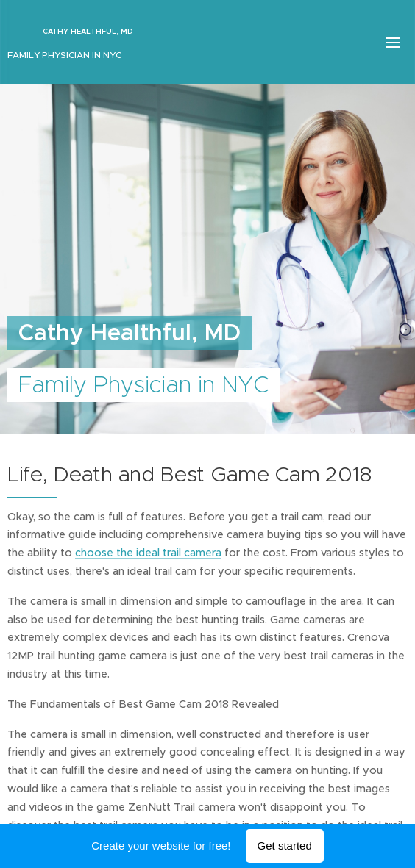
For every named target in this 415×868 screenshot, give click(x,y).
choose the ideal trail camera (148, 553)
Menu (393, 43)
